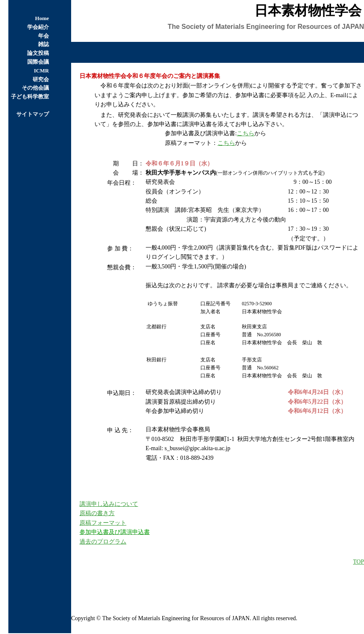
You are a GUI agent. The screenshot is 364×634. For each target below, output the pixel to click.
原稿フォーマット (103, 523)
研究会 (41, 79)
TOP (359, 562)
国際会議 (38, 62)
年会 (44, 36)
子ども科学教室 (30, 97)
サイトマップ (33, 114)
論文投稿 (38, 53)
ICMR (41, 71)
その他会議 (35, 88)
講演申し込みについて (109, 504)
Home (42, 18)
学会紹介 (38, 27)
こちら (246, 133)
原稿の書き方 (97, 513)
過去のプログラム (103, 542)
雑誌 (44, 44)
